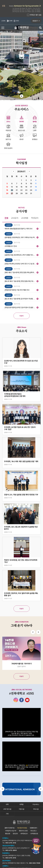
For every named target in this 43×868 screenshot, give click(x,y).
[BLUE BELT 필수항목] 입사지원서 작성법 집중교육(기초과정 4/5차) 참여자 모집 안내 (20, 299)
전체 (6, 218)
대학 (7, 804)
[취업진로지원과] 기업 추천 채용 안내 (17, 290)
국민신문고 (33, 831)
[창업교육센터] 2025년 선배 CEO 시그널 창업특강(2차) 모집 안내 (20, 264)
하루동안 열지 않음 (35, 15)
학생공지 (35, 218)
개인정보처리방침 (22, 828)
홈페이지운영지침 (10, 828)
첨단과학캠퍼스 (7, 861)
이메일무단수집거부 (11, 831)
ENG (16, 21)
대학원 (21, 804)
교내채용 (25, 218)
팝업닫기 (35, 21)
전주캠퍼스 (5, 838)
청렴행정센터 (33, 828)
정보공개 (15, 834)
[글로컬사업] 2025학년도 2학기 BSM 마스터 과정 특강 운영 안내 (20, 255)
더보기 (21, 316)
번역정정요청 (34, 834)
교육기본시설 (7, 809)
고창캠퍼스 (5, 866)
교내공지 (15, 218)
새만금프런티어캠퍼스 (8, 846)
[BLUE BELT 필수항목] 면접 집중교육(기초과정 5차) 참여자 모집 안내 (20, 281)
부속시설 (36, 809)
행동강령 (8, 834)
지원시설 (21, 809)
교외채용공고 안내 (11, 246)
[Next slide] (38, 632)
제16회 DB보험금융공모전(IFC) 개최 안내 (18, 229)
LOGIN (3, 21)
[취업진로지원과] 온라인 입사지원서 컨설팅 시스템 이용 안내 (20, 308)
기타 (7, 814)
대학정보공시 (24, 834)
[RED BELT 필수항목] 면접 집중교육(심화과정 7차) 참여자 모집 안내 (20, 273)
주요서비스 (36, 804)
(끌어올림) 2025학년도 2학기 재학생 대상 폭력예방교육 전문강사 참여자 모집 (20, 237)
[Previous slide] (33, 632)
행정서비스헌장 (23, 831)
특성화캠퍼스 (6, 853)
